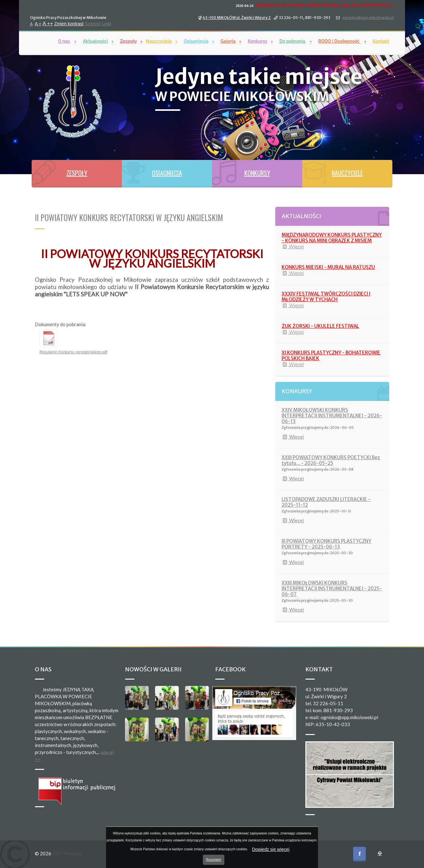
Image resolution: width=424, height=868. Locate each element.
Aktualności (95, 41)
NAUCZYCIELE (347, 173)
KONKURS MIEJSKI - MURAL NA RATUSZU (328, 267)
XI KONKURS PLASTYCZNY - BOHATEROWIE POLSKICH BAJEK (331, 355)
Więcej (293, 247)
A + (38, 23)
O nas (64, 41)
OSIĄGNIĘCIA (167, 173)
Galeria (228, 41)
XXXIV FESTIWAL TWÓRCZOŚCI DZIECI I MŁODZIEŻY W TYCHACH (326, 297)
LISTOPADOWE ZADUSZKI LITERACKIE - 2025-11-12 (326, 502)
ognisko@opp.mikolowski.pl (368, 17)
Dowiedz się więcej (271, 849)
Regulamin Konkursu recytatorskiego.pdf (73, 352)
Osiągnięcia (196, 41)
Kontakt (381, 41)
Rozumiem (214, 860)
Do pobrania (293, 41)
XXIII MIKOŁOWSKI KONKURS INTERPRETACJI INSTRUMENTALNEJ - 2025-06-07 (332, 589)
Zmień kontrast (69, 23)
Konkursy (258, 41)
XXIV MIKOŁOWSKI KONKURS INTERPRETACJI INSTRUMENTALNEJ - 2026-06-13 (332, 416)
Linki (106, 23)
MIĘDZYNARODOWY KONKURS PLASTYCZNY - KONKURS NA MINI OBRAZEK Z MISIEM (332, 238)
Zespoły (128, 41)
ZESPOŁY (77, 173)
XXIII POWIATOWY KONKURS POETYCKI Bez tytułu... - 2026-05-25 (331, 460)
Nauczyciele (159, 41)
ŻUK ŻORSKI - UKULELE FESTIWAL (320, 326)
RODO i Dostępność (340, 41)
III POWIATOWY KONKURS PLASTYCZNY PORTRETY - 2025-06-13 (326, 544)
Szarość (93, 23)
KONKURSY (257, 173)
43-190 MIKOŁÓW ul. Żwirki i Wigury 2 (237, 17)
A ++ (48, 23)
